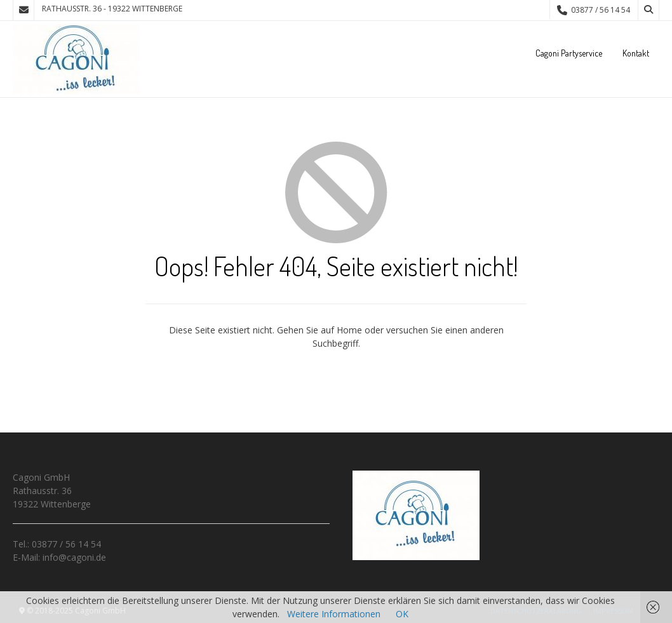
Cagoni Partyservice (569, 53)
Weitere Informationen (334, 614)
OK (402, 614)
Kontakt (636, 53)
